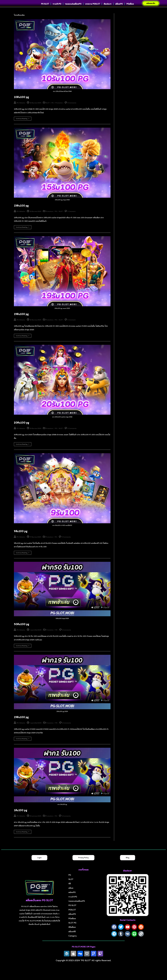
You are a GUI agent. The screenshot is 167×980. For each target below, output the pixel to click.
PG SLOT (45, 9)
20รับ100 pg (22, 427)
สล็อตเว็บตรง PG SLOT (39, 905)
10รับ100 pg (21, 102)
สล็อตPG (119, 9)
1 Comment (71, 216)
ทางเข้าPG (57, 9)
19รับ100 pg (21, 319)
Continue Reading (24, 123)
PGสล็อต (130, 9)
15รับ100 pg (21, 210)
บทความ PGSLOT (93, 9)
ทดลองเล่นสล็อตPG (73, 9)
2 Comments (72, 108)
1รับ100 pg (20, 815)
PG (53, 108)
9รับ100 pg (21, 536)
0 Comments (72, 433)
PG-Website (21, 108)
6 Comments (67, 635)
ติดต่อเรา (108, 9)
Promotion (59, 108)
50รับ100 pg (22, 629)
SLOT (48, 108)
